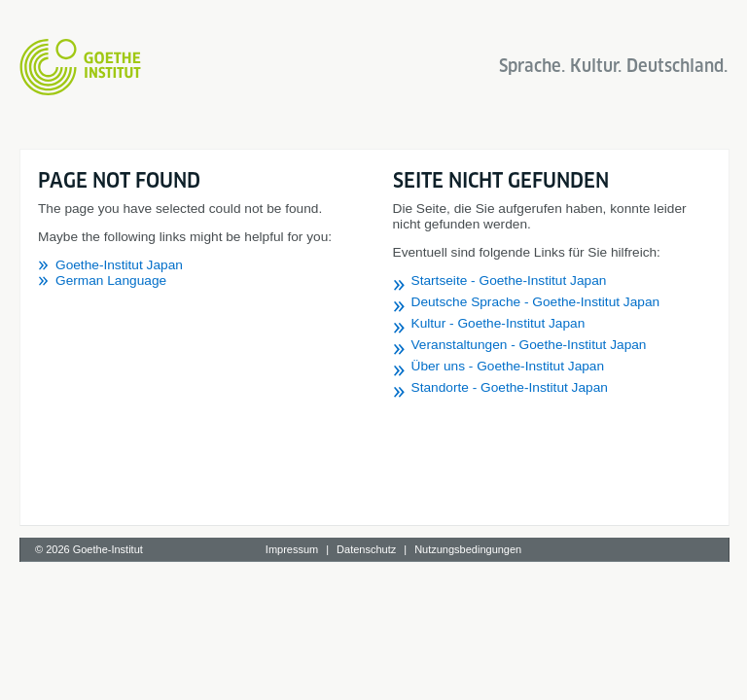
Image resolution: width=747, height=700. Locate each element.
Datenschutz (366, 549)
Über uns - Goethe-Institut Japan (508, 366)
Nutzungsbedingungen (468, 549)
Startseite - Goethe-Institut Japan (509, 280)
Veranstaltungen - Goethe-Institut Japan (529, 345)
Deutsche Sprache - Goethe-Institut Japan (536, 302)
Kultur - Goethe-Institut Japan (498, 323)
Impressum (292, 549)
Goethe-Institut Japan (119, 265)
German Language (111, 280)
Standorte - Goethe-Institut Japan (510, 387)
